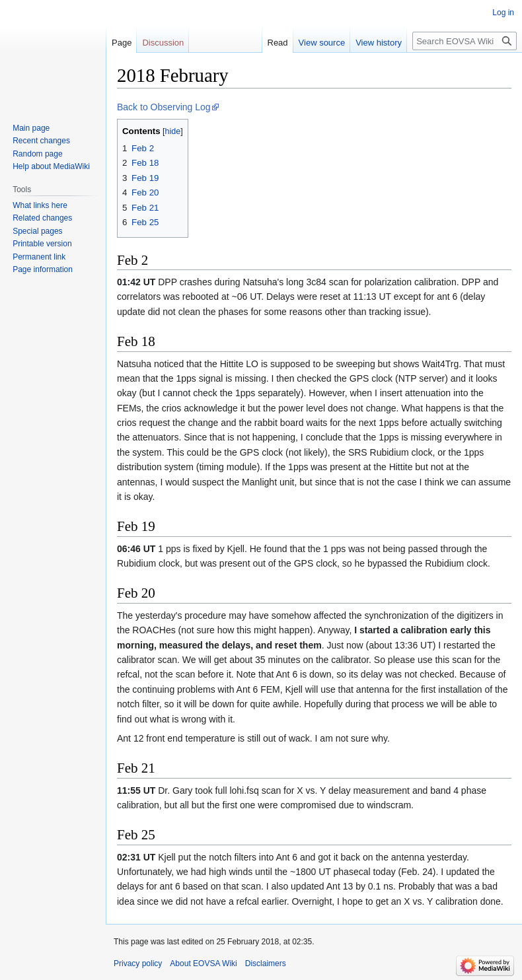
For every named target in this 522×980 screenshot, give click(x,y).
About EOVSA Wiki (203, 963)
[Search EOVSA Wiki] (465, 41)
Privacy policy (138, 963)
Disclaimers (266, 963)
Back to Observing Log (164, 107)
